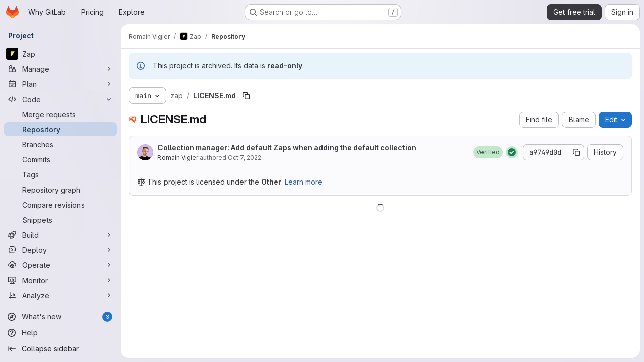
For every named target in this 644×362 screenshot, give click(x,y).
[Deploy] (60, 250)
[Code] (60, 99)
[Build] (60, 235)
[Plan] (60, 84)
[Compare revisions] (60, 205)
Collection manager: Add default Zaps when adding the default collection (287, 148)
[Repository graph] (60, 190)
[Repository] (60, 129)
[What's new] (60, 317)
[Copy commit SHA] (576, 152)
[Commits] (60, 159)
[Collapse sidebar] (60, 349)
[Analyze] (60, 295)
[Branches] (60, 144)
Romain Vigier (178, 158)
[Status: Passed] (512, 152)
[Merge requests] (60, 114)
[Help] (60, 333)
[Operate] (60, 265)
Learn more (304, 182)
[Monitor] (60, 280)
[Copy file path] (246, 96)
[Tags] (60, 174)
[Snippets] (60, 220)
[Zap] (60, 54)
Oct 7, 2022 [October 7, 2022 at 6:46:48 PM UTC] (245, 158)
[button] (488, 152)
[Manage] (60, 69)
